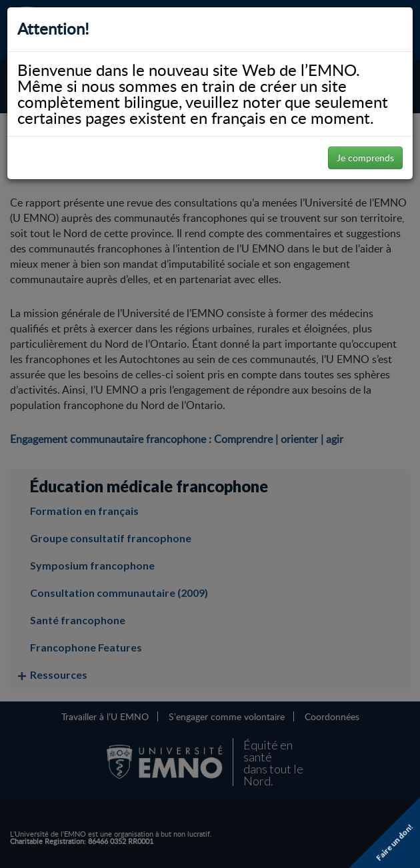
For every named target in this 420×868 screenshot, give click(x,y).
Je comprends (365, 158)
